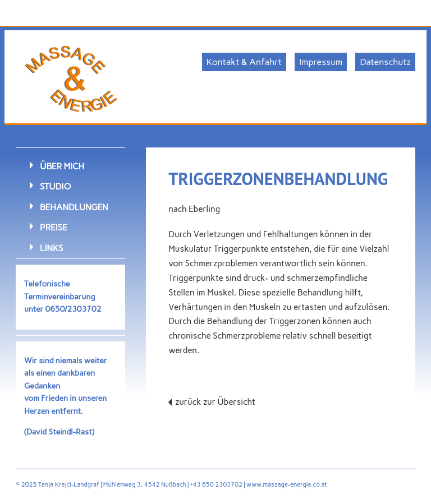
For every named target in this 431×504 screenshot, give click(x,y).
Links (51, 248)
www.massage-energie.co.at (287, 484)
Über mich (62, 166)
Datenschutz (385, 62)
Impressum (321, 62)
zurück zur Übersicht (215, 402)
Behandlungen (74, 207)
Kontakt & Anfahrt (244, 62)
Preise (54, 227)
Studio (55, 186)
